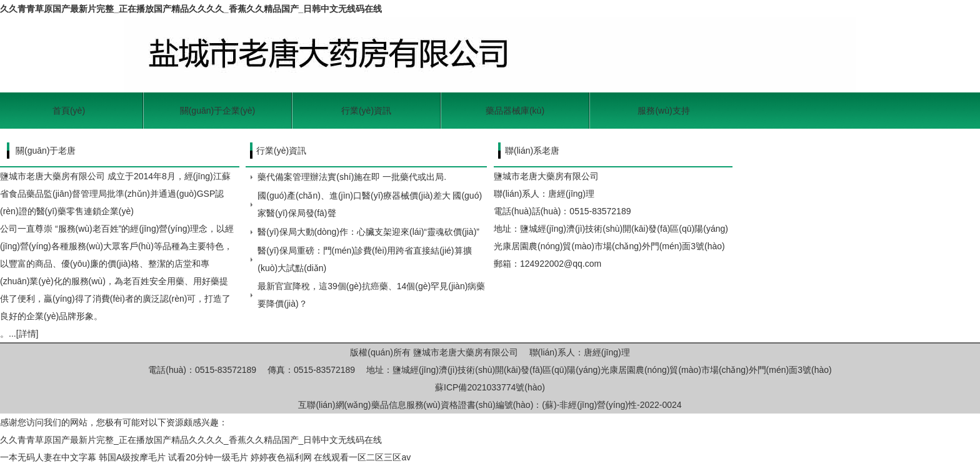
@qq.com (582, 264)
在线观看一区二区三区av (362, 457)
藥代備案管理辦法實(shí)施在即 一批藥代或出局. (352, 177)
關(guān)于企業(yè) (218, 111)
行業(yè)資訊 (366, 111)
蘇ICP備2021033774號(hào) (490, 387)
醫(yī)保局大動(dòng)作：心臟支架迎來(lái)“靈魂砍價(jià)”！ (368, 232)
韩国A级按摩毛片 (132, 457)
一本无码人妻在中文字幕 (48, 457)
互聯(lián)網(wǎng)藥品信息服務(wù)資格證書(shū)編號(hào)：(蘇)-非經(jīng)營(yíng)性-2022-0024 (490, 405)
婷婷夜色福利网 (281, 457)
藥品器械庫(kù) (515, 111)
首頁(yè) (69, 111)
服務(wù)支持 (663, 111)
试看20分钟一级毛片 (208, 457)
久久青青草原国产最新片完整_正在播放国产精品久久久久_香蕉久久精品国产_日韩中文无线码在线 (191, 9)
